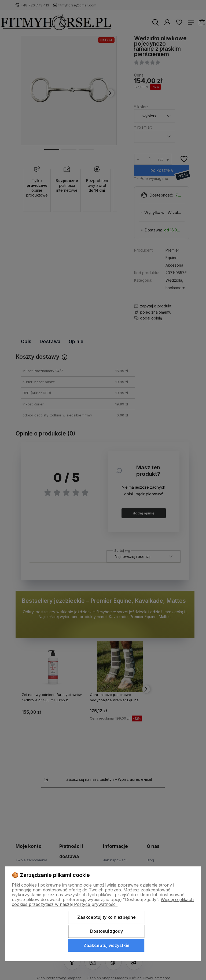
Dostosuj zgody (106, 931)
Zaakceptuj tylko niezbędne (106, 917)
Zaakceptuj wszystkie (106, 945)
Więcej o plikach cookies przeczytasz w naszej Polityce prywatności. (103, 902)
